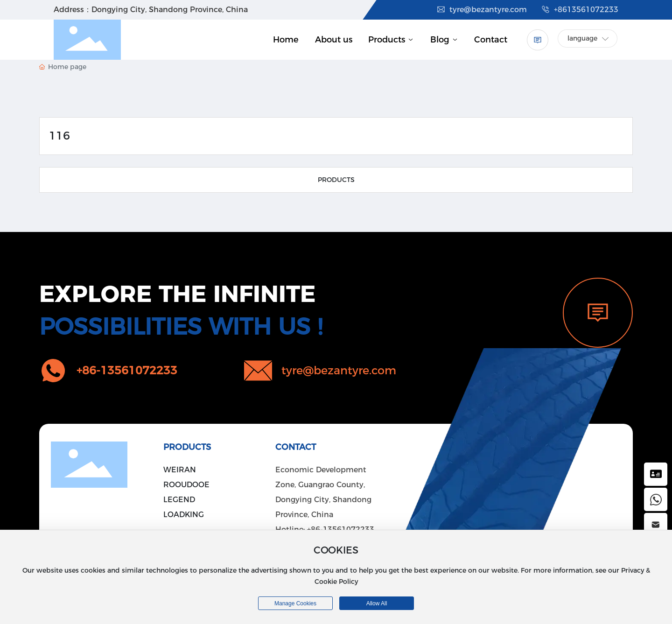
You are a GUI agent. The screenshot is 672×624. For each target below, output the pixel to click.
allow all (377, 603)
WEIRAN (180, 470)
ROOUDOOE (186, 485)
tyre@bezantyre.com (482, 10)
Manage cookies (295, 603)
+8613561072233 (580, 10)
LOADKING (184, 515)
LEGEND (179, 500)
